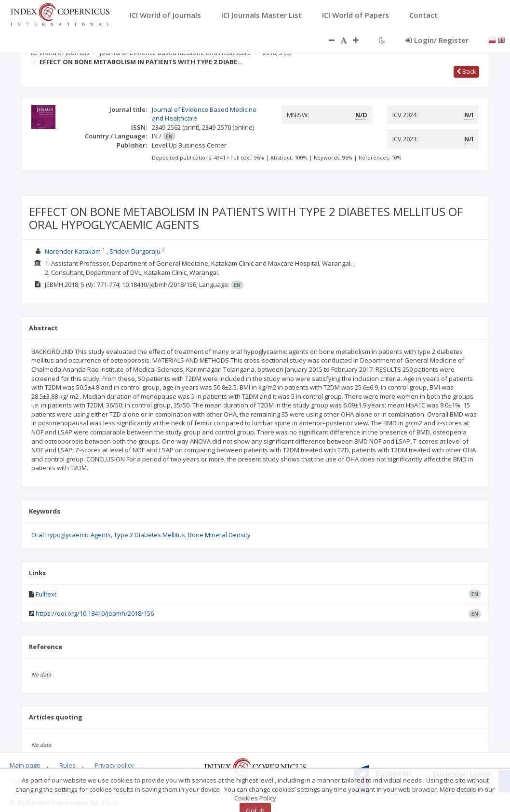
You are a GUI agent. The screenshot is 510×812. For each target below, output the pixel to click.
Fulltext (46, 594)
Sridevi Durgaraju (135, 251)
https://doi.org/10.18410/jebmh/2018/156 (95, 613)
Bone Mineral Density (219, 535)
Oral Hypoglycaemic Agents (71, 535)
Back (466, 71)
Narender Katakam (73, 251)
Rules (67, 765)
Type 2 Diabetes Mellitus (149, 535)
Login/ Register (437, 40)
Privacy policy (114, 765)
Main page (25, 765)
